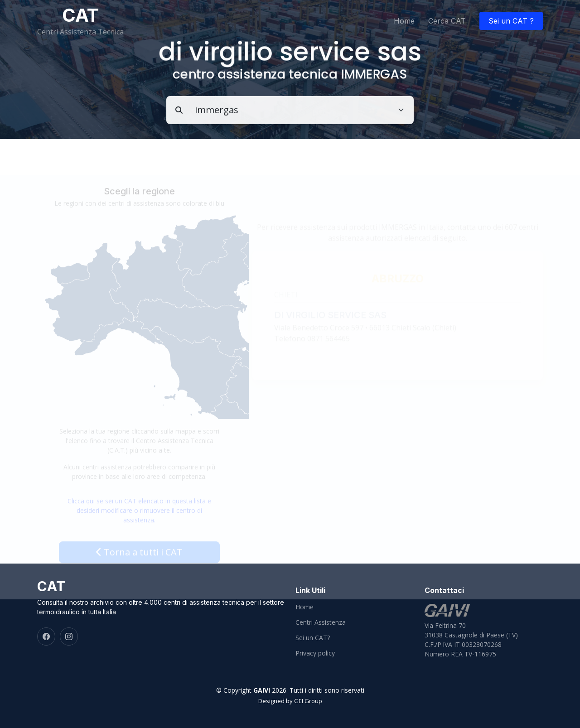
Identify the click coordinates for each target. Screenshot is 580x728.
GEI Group (308, 701)
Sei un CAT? (313, 638)
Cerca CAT (447, 21)
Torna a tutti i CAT (139, 561)
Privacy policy (315, 653)
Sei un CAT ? (511, 21)
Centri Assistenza (321, 622)
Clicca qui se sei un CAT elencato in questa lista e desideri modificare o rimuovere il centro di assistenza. (139, 519)
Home (404, 21)
